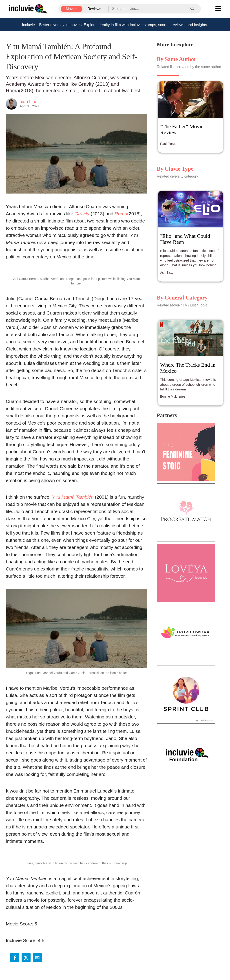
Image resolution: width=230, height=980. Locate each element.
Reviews (94, 9)
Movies (72, 9)
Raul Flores (28, 102)
